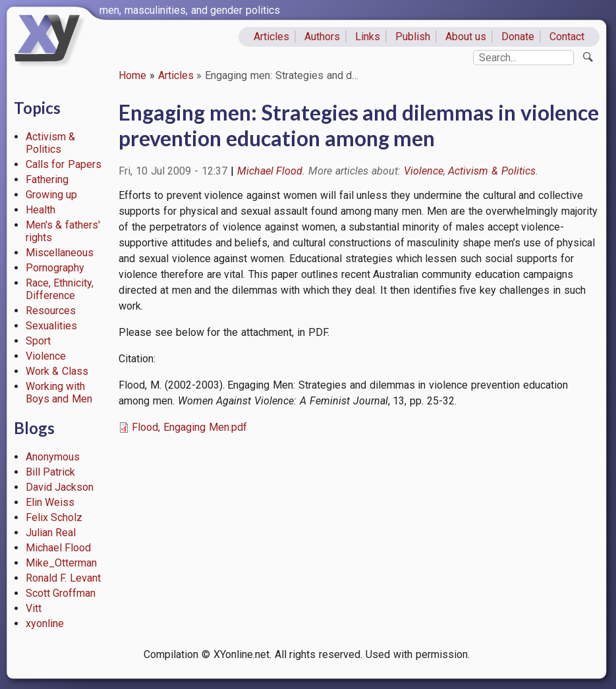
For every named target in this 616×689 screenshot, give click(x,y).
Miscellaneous (60, 253)
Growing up (52, 195)
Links (368, 37)
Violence (46, 356)
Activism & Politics (51, 143)
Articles (271, 37)
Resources (51, 311)
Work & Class (57, 371)
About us (466, 37)
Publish (413, 37)
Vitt (34, 608)
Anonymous (53, 457)
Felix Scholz (54, 517)
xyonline (45, 623)
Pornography (55, 268)
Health (41, 210)
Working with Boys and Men (59, 393)
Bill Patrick (51, 472)
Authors (322, 37)
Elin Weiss (50, 502)
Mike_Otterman (61, 563)
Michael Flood (59, 548)
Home (132, 75)
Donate (518, 37)
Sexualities (51, 326)
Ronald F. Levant (64, 578)
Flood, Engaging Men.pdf (189, 427)
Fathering (47, 179)
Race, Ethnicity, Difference (60, 289)
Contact (567, 37)
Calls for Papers (64, 164)
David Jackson (60, 487)
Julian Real (51, 533)
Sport (38, 341)
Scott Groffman (61, 593)
